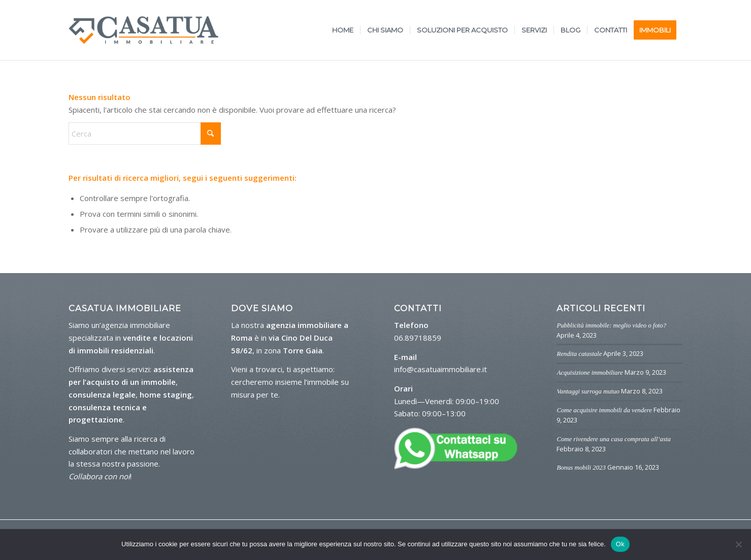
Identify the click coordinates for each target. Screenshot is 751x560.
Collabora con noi (99, 476)
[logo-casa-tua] (143, 30)
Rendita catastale (579, 354)
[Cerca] (145, 134)
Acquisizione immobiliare (590, 373)
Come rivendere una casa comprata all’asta (613, 439)
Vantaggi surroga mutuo (588, 391)
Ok (620, 544)
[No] (738, 544)
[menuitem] (343, 30)
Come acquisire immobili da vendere (604, 410)
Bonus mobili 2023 (581, 468)
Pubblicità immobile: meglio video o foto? (611, 325)
